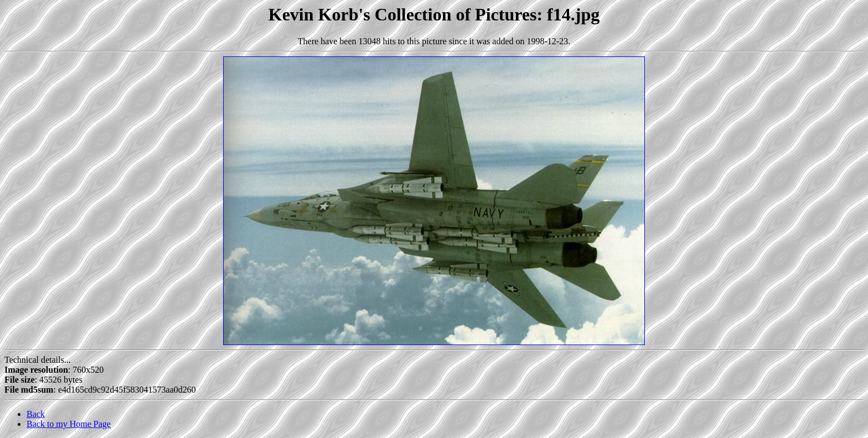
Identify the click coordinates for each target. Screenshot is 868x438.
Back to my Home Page (69, 424)
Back (36, 414)
